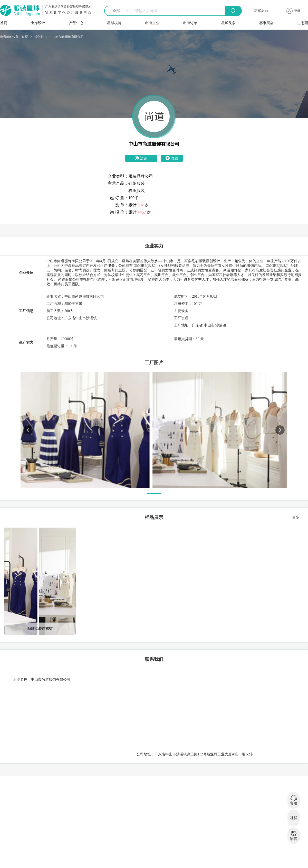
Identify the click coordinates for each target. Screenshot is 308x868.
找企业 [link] (39, 37)
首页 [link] (25, 37)
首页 (4, 23)
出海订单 (190, 23)
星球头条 (228, 23)
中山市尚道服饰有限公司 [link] (66, 37)
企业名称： (22, 679)
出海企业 (152, 23)
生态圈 (303, 23)
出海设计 (38, 23)
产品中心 (76, 23)
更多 (296, 517)
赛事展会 (266, 23)
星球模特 (114, 23)
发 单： (122, 205)
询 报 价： (119, 212)
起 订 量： (119, 198)
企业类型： (118, 176)
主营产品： (118, 183)
